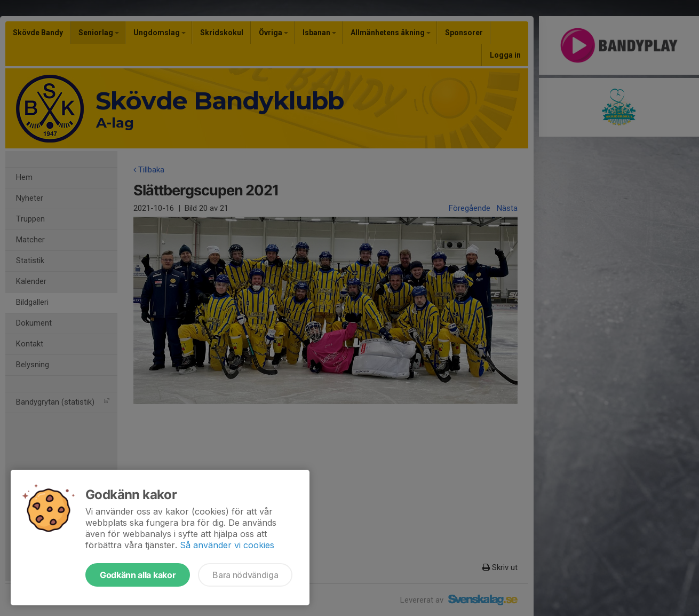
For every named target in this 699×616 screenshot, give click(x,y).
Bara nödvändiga (245, 575)
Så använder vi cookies (227, 545)
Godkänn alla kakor (138, 575)
